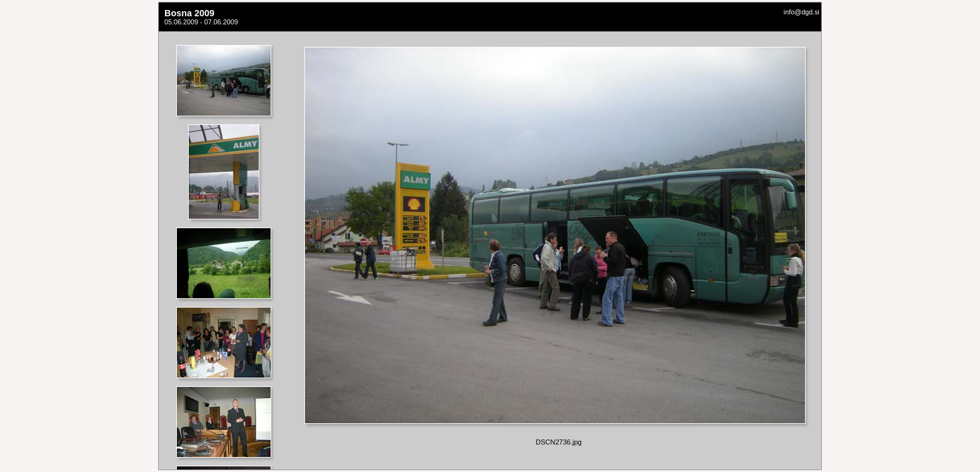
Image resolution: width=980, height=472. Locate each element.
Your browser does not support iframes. (227, 251)
